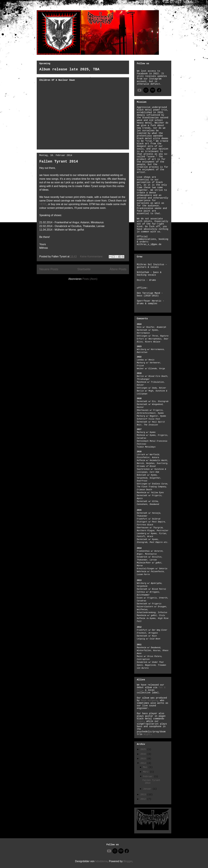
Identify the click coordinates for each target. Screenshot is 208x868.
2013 (144, 795)
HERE (43, 204)
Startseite (84, 269)
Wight (147, 734)
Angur (140, 721)
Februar (148, 777)
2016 (144, 754)
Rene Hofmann (149, 700)
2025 (144, 749)
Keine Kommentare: (92, 256)
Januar (148, 789)
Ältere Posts (118, 269)
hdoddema (101, 861)
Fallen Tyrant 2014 (59, 162)
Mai (146, 767)
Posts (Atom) (90, 279)
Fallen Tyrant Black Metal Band (38, 9)
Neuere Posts (49, 269)
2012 (144, 799)
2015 (144, 759)
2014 (144, 763)
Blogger (128, 861)
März (146, 772)
